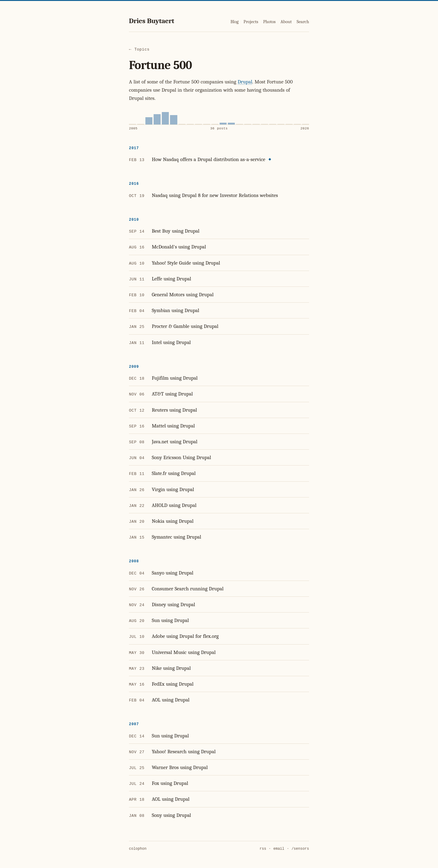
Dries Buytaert (152, 21)
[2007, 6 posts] (149, 121)
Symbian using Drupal (176, 310)
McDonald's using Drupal (179, 247)
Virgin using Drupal (173, 489)
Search (303, 22)
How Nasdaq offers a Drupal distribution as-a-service (209, 159)
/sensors (300, 849)
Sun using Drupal (170, 620)
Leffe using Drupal (171, 279)
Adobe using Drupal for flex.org (185, 636)
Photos (269, 22)
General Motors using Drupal (183, 295)
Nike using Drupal (171, 668)
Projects (251, 22)
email (279, 849)
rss (263, 849)
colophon (138, 849)
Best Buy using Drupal (176, 231)
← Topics (139, 50)
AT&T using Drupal (172, 394)
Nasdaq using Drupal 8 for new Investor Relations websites (215, 195)
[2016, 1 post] (223, 124)
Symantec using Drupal (176, 537)
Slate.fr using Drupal (174, 473)
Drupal (245, 82)
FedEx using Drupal (173, 684)
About (286, 22)
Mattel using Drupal (173, 426)
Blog (235, 22)
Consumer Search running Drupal (188, 589)
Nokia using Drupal (173, 521)
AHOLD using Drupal (174, 505)
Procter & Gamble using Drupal (185, 326)
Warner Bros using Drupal (180, 767)
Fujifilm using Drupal (175, 378)
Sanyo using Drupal (173, 573)
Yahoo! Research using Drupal (184, 752)
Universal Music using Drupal (184, 652)
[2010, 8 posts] (174, 120)
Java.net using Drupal (175, 442)
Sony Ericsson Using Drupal (181, 457)
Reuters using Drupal (174, 410)
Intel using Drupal (171, 342)
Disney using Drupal (174, 604)
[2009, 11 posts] (165, 118)
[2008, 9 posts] (157, 119)
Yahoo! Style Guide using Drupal (186, 263)
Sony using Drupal (171, 815)
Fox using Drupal (170, 783)
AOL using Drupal (171, 700)
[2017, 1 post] (231, 124)
